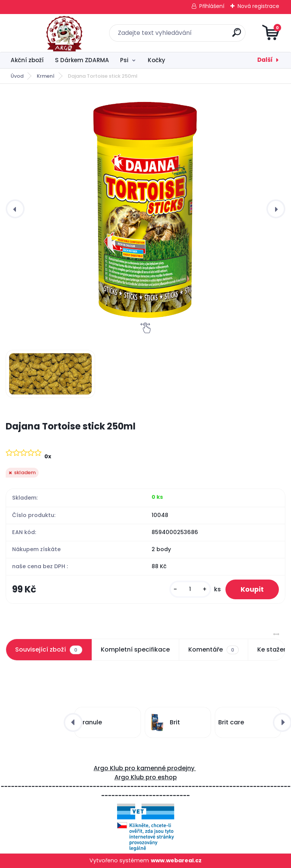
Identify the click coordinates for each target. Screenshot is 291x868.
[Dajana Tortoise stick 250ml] (145, 209)
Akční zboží (27, 60)
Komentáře (214, 650)
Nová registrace (258, 6)
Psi (124, 60)
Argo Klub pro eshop (146, 777)
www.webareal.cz (176, 860)
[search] (237, 35)
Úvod (17, 76)
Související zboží (48, 650)
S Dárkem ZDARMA (82, 60)
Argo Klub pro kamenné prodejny (145, 768)
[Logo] (52, 33)
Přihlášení (212, 6)
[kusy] (190, 589)
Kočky (156, 60)
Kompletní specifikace (135, 649)
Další (265, 60)
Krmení (46, 76)
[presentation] (15, 209)
